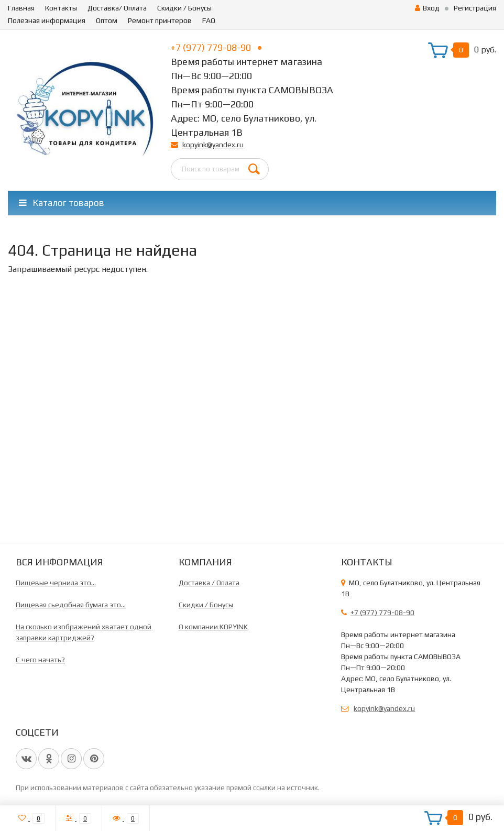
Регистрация (475, 8)
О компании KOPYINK (213, 627)
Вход (427, 8)
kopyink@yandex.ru (213, 145)
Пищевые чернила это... (56, 583)
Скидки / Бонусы (184, 8)
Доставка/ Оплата (117, 8)
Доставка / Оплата (209, 583)
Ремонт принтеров (160, 20)
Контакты (61, 8)
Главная (21, 8)
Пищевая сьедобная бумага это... (71, 605)
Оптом (107, 20)
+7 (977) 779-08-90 (216, 47)
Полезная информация (47, 20)
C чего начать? (40, 660)
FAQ (209, 20)
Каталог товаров (62, 203)
